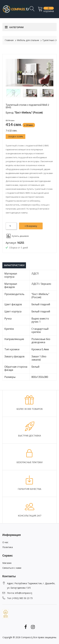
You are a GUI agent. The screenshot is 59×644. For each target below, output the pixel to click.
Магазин (7, 563)
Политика (8, 547)
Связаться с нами (12, 568)
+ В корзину (31, 226)
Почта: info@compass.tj (20, 593)
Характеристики (14, 265)
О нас (5, 542)
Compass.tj (27, 637)
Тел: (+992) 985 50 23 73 (20, 598)
